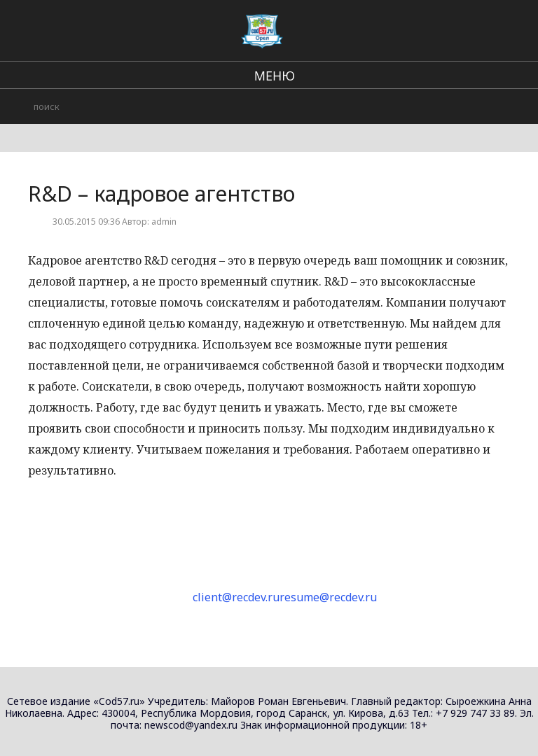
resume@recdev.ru (328, 597)
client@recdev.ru (236, 597)
